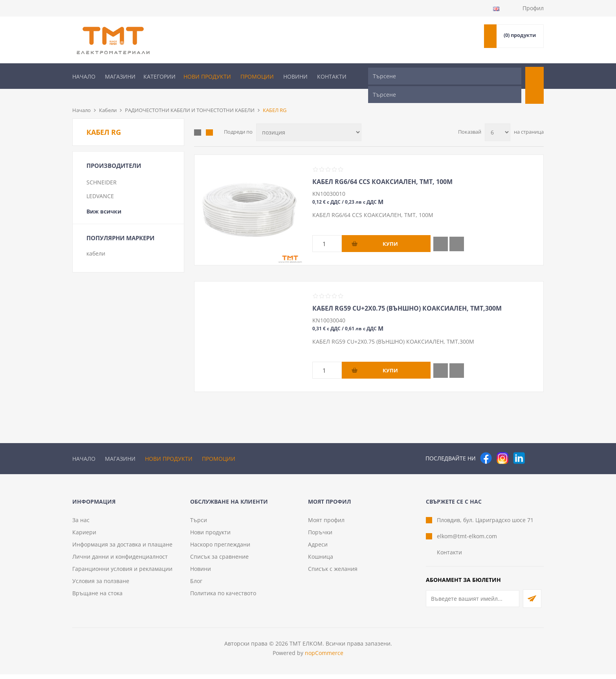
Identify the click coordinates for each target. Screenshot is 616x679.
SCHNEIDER (102, 169)
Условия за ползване (101, 586)
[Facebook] (486, 445)
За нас (81, 525)
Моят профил (326, 525)
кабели (96, 240)
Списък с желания (333, 573)
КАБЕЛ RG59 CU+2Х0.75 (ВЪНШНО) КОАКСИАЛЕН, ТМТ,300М (407, 295)
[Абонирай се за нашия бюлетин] (473, 603)
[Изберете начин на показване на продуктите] (309, 119)
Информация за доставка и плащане (122, 549)
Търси (199, 525)
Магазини (120, 76)
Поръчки (320, 537)
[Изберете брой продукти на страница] (498, 119)
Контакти (332, 76)
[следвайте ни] (519, 445)
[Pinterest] (535, 445)
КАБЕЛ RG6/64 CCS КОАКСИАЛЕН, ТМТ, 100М (382, 169)
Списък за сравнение (219, 561)
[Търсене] (445, 76)
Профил (533, 8)
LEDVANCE (100, 183)
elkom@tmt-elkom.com (467, 541)
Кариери (84, 537)
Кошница (321, 561)
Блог (196, 586)
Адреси (318, 549)
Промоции (257, 76)
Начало (84, 76)
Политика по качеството (223, 598)
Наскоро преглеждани (220, 549)
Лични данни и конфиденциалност (120, 561)
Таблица (198, 120)
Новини (295, 76)
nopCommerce (324, 658)
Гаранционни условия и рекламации (122, 573)
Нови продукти (207, 76)
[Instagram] (502, 445)
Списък (209, 120)
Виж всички (104, 198)
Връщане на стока (97, 598)
